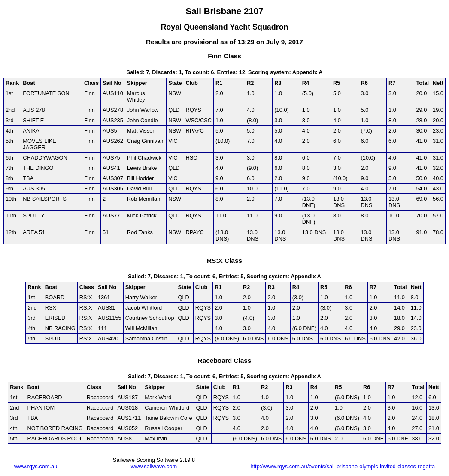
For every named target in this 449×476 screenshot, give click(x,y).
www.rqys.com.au (36, 466)
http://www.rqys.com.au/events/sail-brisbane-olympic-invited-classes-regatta (343, 466)
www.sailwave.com (154, 466)
